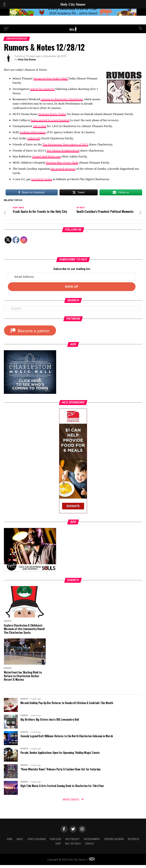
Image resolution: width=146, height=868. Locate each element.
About (20, 842)
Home (10, 842)
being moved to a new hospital (50, 120)
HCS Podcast (73, 842)
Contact (90, 846)
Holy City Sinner (27, 60)
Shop (58, 846)
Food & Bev (55, 842)
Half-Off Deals (73, 846)
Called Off (34, 138)
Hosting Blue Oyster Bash (62, 163)
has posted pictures (63, 169)
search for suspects (42, 89)
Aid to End (40, 126)
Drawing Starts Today (52, 114)
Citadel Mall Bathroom (46, 156)
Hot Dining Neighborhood (63, 150)
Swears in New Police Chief (51, 78)
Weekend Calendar (114, 842)
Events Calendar (37, 842)
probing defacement (33, 132)
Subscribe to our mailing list (72, 272)
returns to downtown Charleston (62, 99)
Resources (134, 842)
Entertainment (92, 842)
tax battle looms (42, 179)
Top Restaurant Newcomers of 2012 (65, 144)
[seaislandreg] (73, 15)
